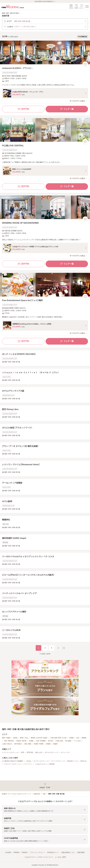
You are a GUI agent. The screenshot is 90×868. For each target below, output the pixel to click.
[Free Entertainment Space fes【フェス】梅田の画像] (45, 285)
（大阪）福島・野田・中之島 (58, 738)
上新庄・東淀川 (7, 744)
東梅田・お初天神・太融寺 (39, 738)
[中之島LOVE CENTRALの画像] (45, 130)
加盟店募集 (81, 852)
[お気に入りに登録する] (85, 64)
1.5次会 (28, 761)
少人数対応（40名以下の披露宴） (13, 761)
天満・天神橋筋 (41, 741)
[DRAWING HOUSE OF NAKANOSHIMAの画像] (45, 207)
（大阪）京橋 (59, 741)
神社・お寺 (39, 752)
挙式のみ (83, 761)
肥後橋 (84, 738)
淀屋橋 (71, 738)
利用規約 (17, 852)
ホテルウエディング (51, 752)
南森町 (55, 744)
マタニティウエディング (12, 764)
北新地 (15, 738)
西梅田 (48, 744)
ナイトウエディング (58, 761)
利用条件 (25, 852)
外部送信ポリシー (53, 852)
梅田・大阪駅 (6, 738)
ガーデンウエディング (41, 761)
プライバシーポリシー (37, 852)
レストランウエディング (10, 752)
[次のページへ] (58, 648)
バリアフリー (28, 764)
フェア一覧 (67, 109)
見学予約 (23, 109)
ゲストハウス (65, 752)
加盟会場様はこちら (68, 852)
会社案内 (8, 852)
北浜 (78, 738)
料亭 (23, 752)
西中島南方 (18, 744)
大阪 (44, 794)
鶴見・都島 (28, 744)
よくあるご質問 (60, 857)
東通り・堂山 (24, 738)
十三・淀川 (77, 741)
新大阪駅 (68, 741)
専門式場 (30, 752)
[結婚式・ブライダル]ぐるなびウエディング (16, 794)
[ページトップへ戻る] (45, 786)
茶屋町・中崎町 (39, 744)
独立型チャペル (73, 761)
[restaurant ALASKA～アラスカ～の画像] (45, 52)
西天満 (50, 741)
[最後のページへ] (64, 648)
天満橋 (31, 741)
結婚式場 (37, 794)
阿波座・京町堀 (21, 741)
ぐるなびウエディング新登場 (45, 764)
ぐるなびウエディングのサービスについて (39, 857)
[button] (45, 810)
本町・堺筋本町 (9, 741)
